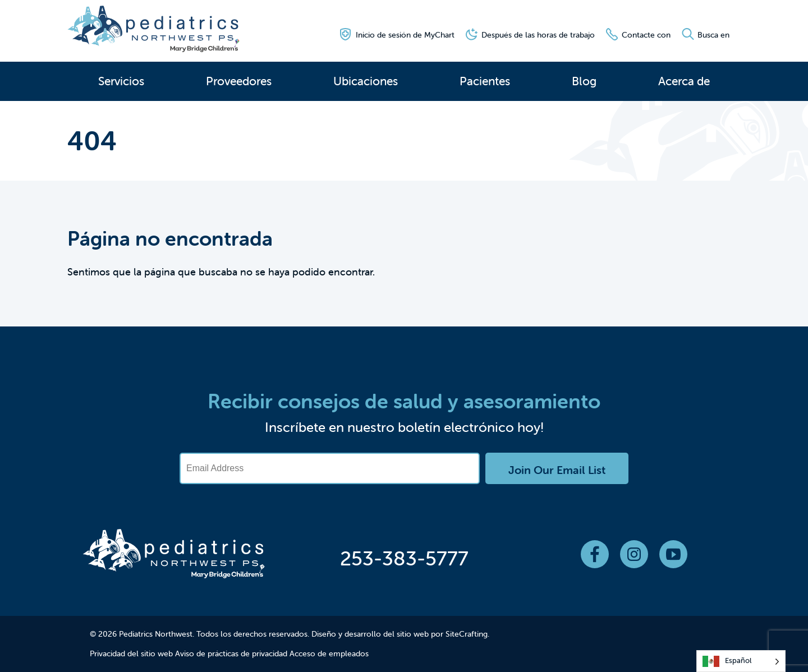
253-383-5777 (404, 558)
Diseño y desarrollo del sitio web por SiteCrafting (400, 634)
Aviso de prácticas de (212, 653)
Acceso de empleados (329, 653)
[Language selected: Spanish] (741, 661)
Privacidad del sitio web (131, 653)
